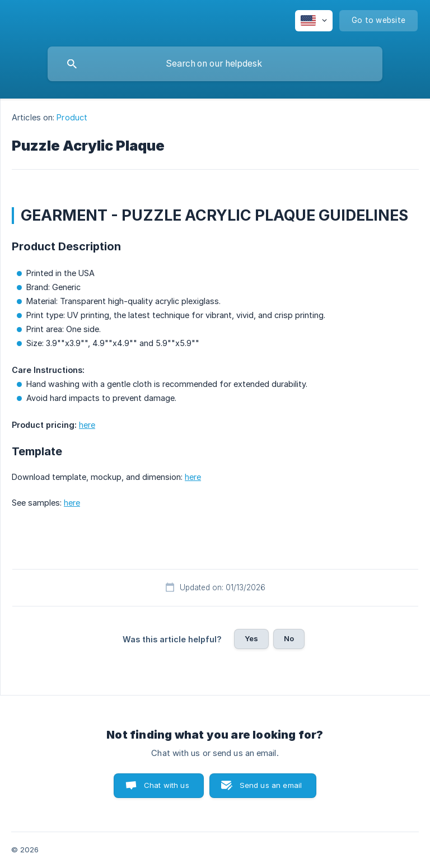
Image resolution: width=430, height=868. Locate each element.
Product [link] (72, 117)
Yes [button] (251, 638)
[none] (314, 21)
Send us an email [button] (271, 785)
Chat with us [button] (167, 785)
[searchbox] (215, 64)
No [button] (289, 638)
